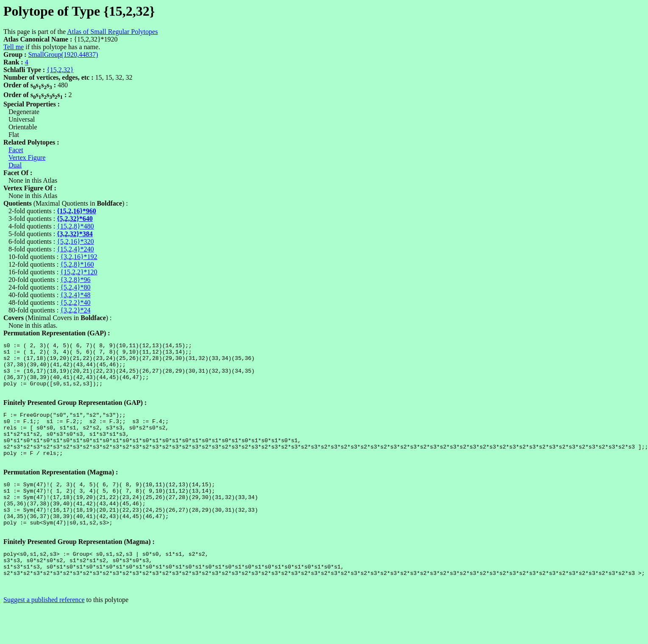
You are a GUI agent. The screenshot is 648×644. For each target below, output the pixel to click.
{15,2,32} (60, 70)
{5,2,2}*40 (75, 302)
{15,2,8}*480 (75, 226)
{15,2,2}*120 (79, 272)
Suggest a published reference (44, 637)
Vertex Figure (27, 158)
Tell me (14, 47)
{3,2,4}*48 (75, 295)
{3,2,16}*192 (79, 257)
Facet (16, 150)
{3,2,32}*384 (75, 234)
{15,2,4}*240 (75, 249)
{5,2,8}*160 (77, 264)
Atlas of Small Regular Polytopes (112, 32)
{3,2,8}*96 (75, 280)
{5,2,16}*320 (75, 241)
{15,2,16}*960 (76, 211)
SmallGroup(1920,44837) (63, 54)
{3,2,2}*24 (75, 310)
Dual (15, 165)
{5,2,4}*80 (75, 287)
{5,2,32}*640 (75, 219)
